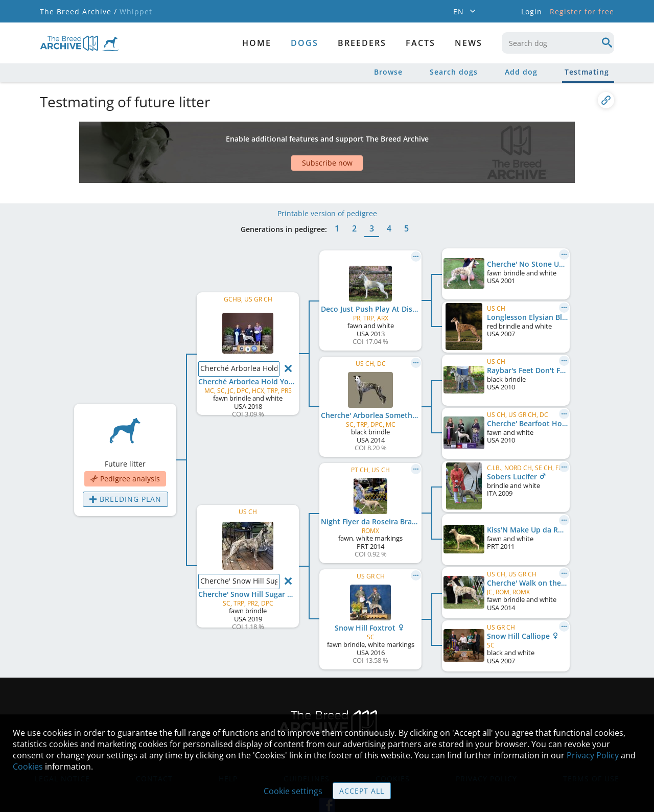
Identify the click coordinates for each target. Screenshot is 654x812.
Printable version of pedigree (327, 183)
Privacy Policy (593, 755)
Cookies (28, 767)
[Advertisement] (288, 140)
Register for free (582, 11)
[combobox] (558, 43)
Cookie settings (293, 791)
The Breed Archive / (78, 11)
